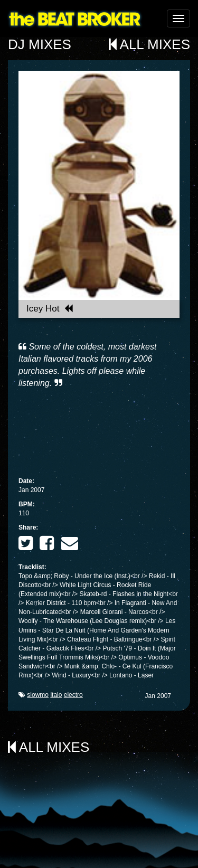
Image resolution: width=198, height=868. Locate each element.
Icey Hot (50, 309)
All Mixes (149, 44)
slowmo (38, 695)
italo (56, 695)
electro (73, 695)
